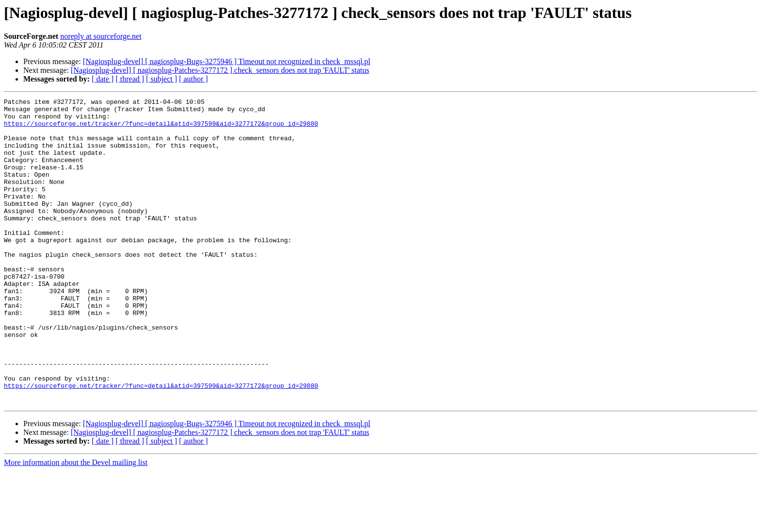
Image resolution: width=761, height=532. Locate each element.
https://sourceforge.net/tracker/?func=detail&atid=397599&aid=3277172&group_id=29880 (161, 129)
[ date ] (103, 79)
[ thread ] (130, 79)
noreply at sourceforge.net (101, 36)
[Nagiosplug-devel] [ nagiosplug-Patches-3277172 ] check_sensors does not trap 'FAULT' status (220, 70)
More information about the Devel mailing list (76, 524)
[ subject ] (162, 79)
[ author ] (194, 79)
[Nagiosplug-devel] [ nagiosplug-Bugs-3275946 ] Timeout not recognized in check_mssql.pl (227, 61)
